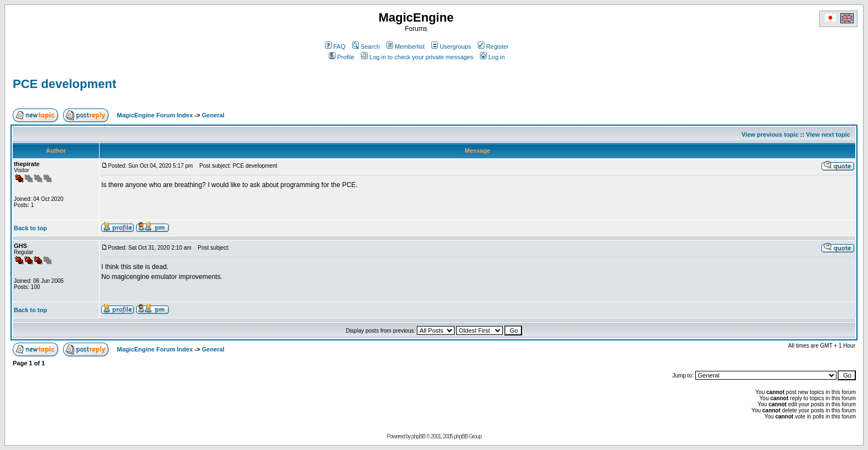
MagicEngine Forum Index (155, 115)
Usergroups (451, 46)
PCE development (64, 84)
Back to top (30, 228)
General (213, 115)
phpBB (418, 436)
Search (366, 46)
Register (493, 46)
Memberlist (405, 46)
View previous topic (770, 135)
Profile (342, 57)
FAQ (335, 46)
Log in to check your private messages (417, 57)
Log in (492, 57)
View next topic (828, 135)
